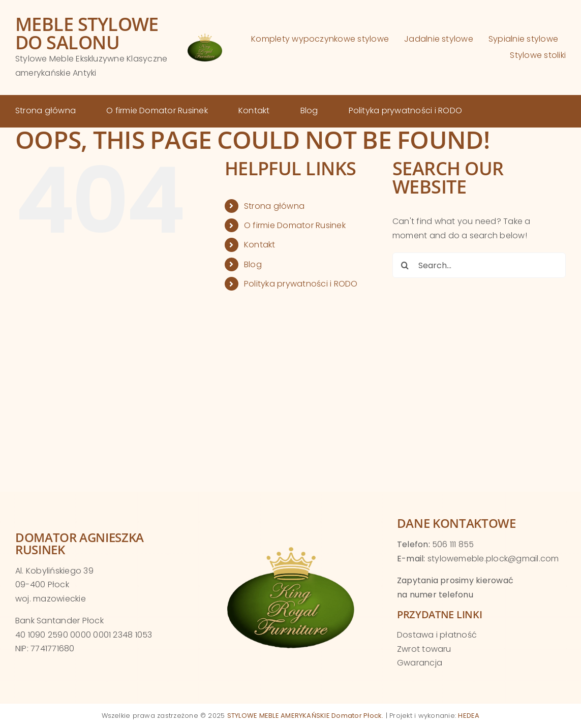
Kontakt (260, 245)
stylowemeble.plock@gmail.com (493, 559)
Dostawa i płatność (437, 635)
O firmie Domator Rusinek (295, 225)
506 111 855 (453, 544)
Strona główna (274, 206)
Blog (253, 264)
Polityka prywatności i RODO (301, 284)
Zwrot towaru (424, 649)
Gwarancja (420, 663)
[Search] (405, 265)
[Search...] (479, 265)
